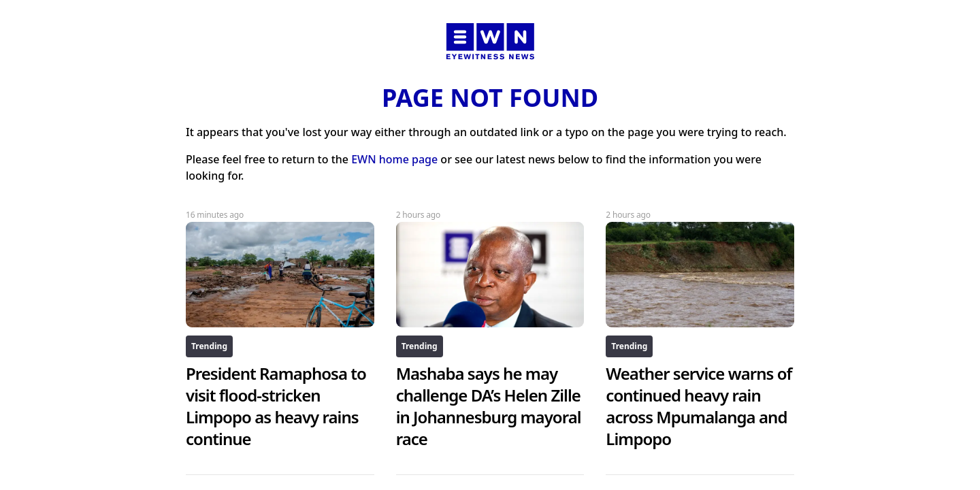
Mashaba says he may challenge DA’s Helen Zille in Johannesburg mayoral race (489, 406)
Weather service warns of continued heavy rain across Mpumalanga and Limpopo (699, 406)
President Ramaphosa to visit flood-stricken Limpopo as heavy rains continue (276, 406)
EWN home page (394, 159)
